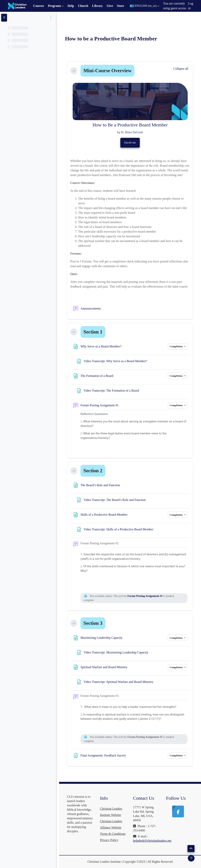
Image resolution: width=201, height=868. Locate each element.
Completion (176, 346)
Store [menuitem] (121, 6)
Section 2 (93, 471)
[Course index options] (51, 18)
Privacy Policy (109, 840)
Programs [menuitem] (54, 6)
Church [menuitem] (83, 6)
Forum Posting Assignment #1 (145, 596)
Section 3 (93, 623)
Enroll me (130, 143)
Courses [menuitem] (39, 6)
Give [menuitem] (110, 6)
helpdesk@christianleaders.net (152, 841)
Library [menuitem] (97, 6)
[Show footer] (191, 858)
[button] (145, 6)
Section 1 (93, 332)
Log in (191, 6)
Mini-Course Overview (107, 71)
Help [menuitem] (71, 6)
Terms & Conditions (113, 834)
